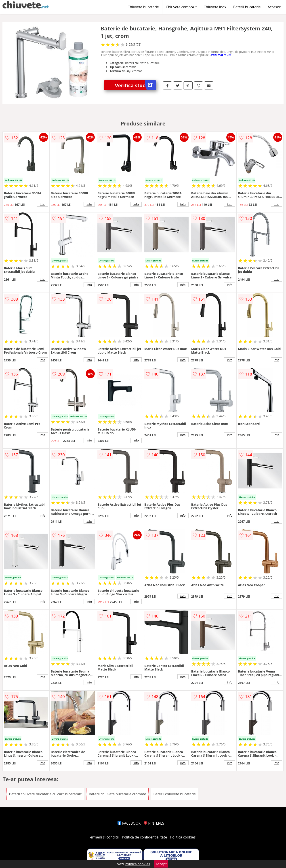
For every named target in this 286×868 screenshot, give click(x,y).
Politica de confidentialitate (145, 837)
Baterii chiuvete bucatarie (175, 794)
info (42, 204)
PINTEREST (155, 823)
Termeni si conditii (104, 837)
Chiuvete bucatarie (143, 7)
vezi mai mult (221, 55)
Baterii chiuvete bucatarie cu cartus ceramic (45, 794)
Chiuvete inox (215, 7)
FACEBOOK (129, 823)
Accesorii (275, 7)
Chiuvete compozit (181, 7)
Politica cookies (183, 837)
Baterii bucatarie (247, 7)
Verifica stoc (135, 85)
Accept (161, 864)
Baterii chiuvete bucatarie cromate (117, 794)
